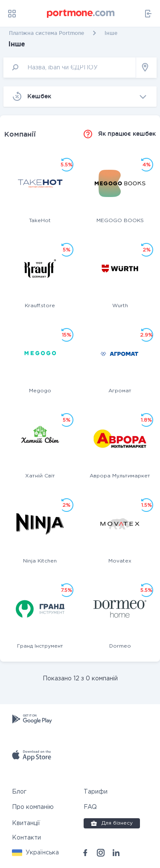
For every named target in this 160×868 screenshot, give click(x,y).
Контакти (26, 838)
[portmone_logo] (81, 14)
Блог (19, 792)
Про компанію (33, 807)
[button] (35, 853)
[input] (70, 67)
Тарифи (96, 792)
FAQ (90, 807)
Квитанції (26, 823)
